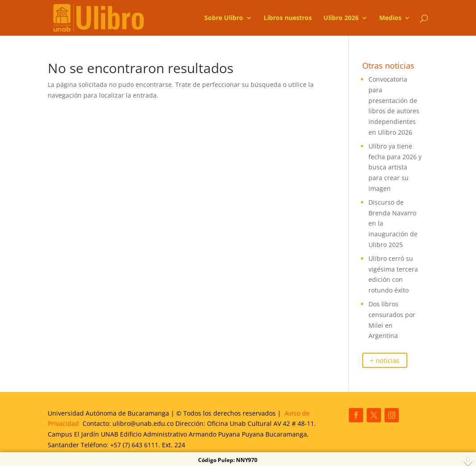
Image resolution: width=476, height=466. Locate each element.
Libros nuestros (288, 18)
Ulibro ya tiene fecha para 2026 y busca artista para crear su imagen (395, 167)
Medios (390, 18)
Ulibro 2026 (341, 18)
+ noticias (385, 360)
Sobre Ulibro (224, 18)
